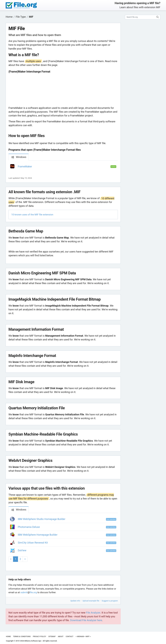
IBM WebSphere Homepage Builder (38, 535)
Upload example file (91, 601)
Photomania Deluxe (29, 527)
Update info (75, 601)
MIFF (88, 637)
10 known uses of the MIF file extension (32, 215)
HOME (8, 637)
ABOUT (61, 637)
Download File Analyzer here (86, 620)
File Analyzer (93, 613)
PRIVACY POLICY (39, 637)
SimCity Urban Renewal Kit (33, 543)
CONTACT (70, 637)
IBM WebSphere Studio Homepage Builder (42, 519)
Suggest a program (110, 601)
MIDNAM (81, 637)
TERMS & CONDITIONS (22, 637)
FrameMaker (25, 166)
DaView (22, 550)
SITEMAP (52, 637)
